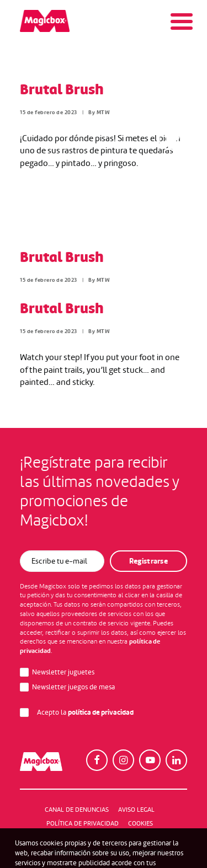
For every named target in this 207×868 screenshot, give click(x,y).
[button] (97, 760)
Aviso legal (136, 810)
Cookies (140, 823)
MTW (104, 112)
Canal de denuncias (77, 810)
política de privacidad (101, 712)
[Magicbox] (45, 21)
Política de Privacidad (83, 823)
